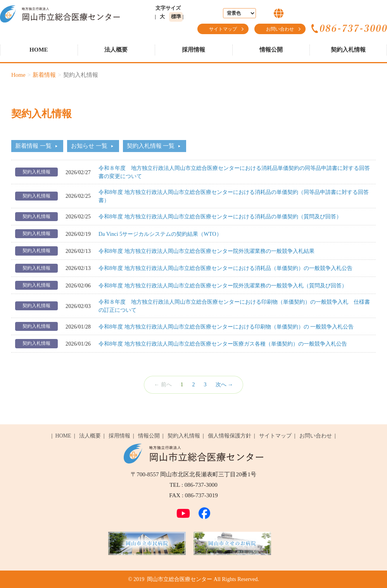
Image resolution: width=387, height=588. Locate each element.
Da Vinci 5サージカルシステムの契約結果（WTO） (160, 234)
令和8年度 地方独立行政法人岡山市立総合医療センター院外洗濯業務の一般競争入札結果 (206, 251)
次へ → (225, 385)
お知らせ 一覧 (89, 146)
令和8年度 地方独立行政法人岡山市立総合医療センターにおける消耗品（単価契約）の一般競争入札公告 (225, 268)
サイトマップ (223, 29)
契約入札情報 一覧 (151, 146)
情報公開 (271, 50)
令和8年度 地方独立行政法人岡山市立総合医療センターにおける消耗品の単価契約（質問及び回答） (220, 216)
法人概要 (116, 50)
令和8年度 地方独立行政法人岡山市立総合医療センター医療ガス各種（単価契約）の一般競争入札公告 (223, 344)
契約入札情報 (348, 50)
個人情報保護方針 (230, 436)
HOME (39, 50)
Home (18, 75)
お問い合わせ (280, 29)
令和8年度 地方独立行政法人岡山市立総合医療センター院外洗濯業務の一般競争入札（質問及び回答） (223, 285)
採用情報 (193, 50)
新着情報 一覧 (33, 146)
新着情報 (44, 75)
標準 (176, 16)
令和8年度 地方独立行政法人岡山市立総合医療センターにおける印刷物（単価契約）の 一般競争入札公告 (226, 327)
